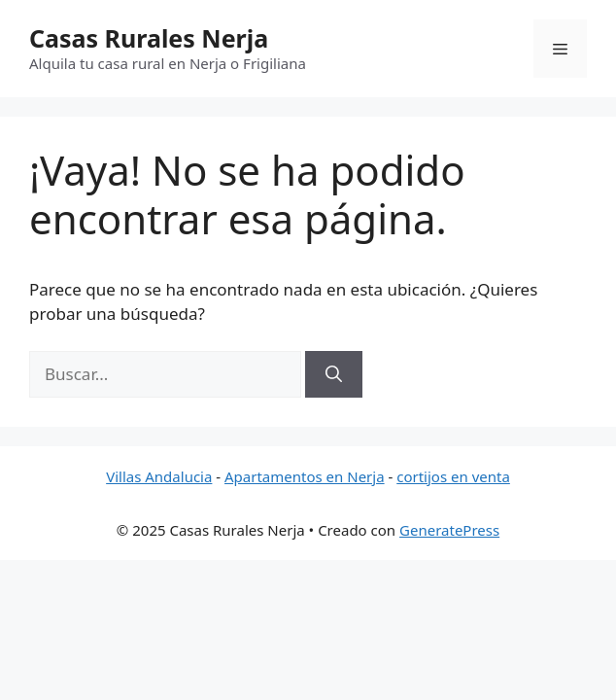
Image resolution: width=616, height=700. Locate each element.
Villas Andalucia (159, 476)
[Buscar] (334, 374)
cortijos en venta (453, 476)
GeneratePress (449, 530)
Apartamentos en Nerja (305, 476)
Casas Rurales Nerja (149, 38)
